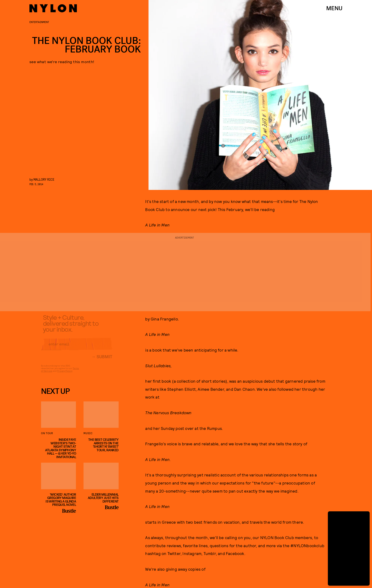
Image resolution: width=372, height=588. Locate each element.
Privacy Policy (65, 374)
